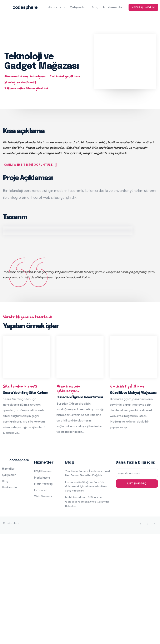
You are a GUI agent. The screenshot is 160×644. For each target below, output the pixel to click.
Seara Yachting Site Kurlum (26, 393)
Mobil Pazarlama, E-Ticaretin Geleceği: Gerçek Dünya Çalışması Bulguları (87, 501)
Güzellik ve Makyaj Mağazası (133, 393)
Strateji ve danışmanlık (20, 82)
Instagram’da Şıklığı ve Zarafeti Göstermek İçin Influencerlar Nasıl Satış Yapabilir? (86, 486)
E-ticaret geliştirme (65, 76)
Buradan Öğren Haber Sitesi (80, 397)
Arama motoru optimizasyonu (25, 76)
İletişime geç (137, 483)
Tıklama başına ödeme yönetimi (26, 88)
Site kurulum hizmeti (20, 386)
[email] (137, 473)
